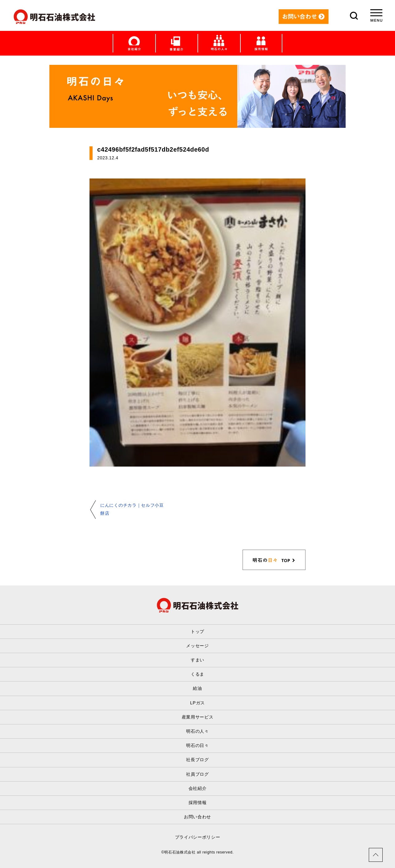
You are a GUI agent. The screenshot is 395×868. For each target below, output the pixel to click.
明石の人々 (197, 731)
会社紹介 (198, 788)
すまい (197, 660)
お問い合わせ (197, 817)
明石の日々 (197, 745)
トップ (197, 631)
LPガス (197, 703)
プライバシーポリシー (198, 837)
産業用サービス (198, 717)
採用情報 (198, 803)
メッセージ (197, 646)
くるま (197, 674)
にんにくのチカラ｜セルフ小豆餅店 (132, 509)
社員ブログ (197, 774)
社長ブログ (197, 760)
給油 (197, 688)
